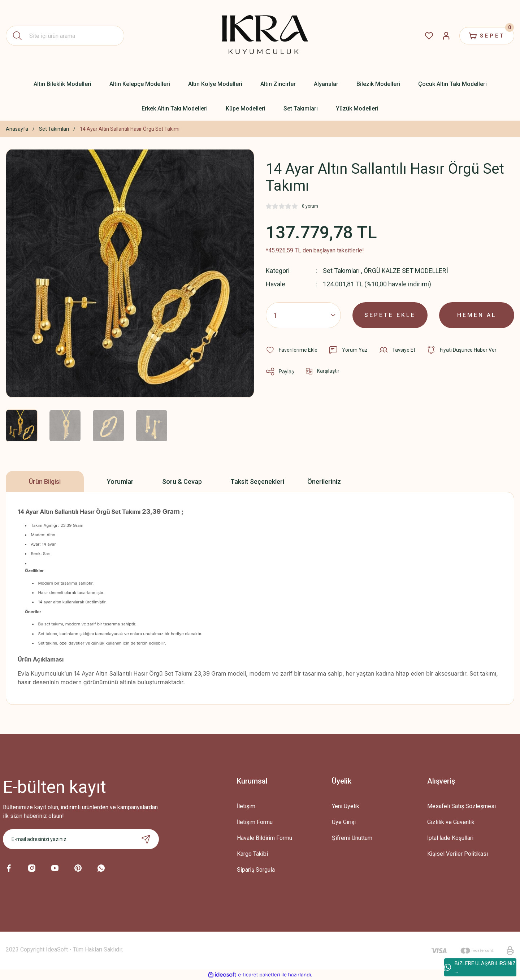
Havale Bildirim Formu (265, 838)
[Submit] (146, 839)
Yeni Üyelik (346, 806)
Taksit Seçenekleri (257, 482)
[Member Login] (446, 36)
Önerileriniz (324, 482)
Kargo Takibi (252, 854)
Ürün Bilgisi (45, 482)
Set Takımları (341, 271)
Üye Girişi (344, 822)
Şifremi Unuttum (352, 838)
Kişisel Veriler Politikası (458, 854)
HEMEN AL (477, 315)
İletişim (246, 806)
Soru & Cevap (182, 482)
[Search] (65, 36)
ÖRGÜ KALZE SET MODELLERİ (406, 271)
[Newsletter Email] (81, 839)
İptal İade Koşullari (450, 838)
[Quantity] (303, 315)
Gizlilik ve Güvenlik (451, 822)
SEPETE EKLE (390, 315)
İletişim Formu (255, 822)
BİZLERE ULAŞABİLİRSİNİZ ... (480, 967)
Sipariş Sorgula (256, 870)
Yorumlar (120, 482)
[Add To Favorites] (292, 350)
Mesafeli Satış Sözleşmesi (461, 806)
